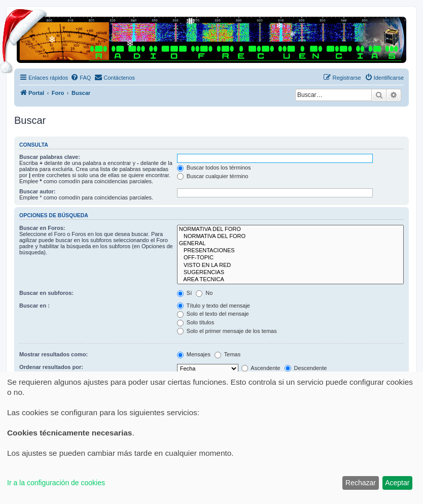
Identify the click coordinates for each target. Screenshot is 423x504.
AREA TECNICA (290, 280)
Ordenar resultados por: (51, 367)
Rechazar (361, 483)
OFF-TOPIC (290, 258)
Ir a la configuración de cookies (56, 483)
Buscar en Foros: (42, 228)
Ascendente (261, 368)
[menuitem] (81, 78)
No (204, 293)
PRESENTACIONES (290, 251)
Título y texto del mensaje (214, 306)
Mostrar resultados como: (54, 354)
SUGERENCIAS (290, 273)
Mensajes (194, 354)
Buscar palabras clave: (50, 157)
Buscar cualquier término (213, 176)
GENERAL (290, 244)
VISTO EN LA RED (290, 265)
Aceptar (397, 483)
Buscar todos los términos (214, 167)
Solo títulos (196, 322)
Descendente (306, 368)
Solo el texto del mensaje (213, 314)
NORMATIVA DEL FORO (290, 229)
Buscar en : (34, 306)
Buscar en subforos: (46, 293)
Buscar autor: (38, 191)
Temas (227, 354)
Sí (184, 293)
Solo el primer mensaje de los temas (227, 331)
